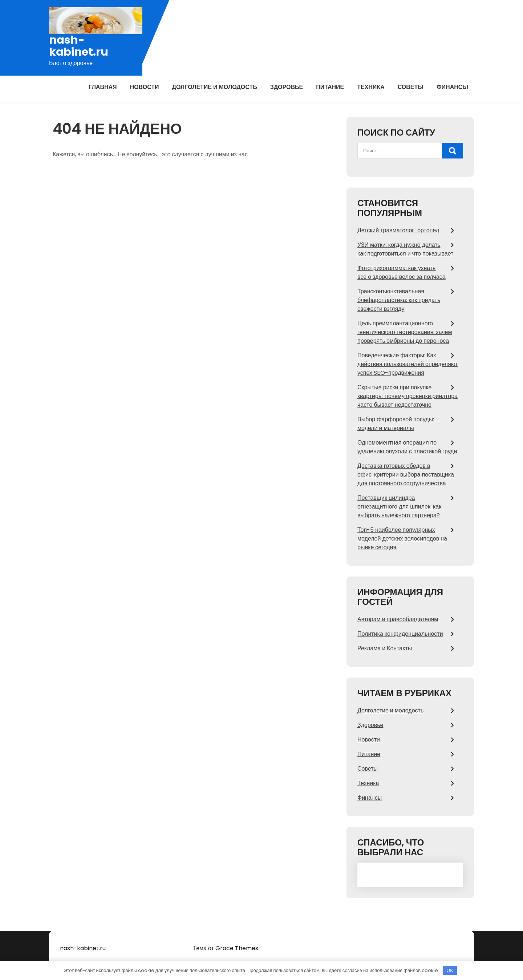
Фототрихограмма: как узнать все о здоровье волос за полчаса (402, 272)
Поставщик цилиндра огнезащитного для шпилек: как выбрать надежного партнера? (399, 507)
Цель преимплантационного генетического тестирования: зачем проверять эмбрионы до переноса (405, 332)
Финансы (452, 87)
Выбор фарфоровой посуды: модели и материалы (396, 424)
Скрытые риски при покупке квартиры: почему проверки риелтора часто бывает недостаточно (408, 396)
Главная (103, 87)
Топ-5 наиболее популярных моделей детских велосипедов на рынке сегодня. (402, 539)
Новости (145, 87)
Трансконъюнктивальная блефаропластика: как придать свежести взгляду (399, 300)
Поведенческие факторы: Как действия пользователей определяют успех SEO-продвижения (408, 364)
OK (450, 970)
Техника (371, 87)
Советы (411, 87)
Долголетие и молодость (215, 87)
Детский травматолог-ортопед (398, 230)
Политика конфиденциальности (400, 634)
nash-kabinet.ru (79, 46)
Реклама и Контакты (385, 648)
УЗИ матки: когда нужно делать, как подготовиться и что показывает (405, 249)
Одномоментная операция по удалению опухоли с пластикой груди (407, 447)
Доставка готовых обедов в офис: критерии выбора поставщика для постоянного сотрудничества (406, 475)
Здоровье (287, 87)
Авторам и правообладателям (398, 619)
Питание (330, 87)
